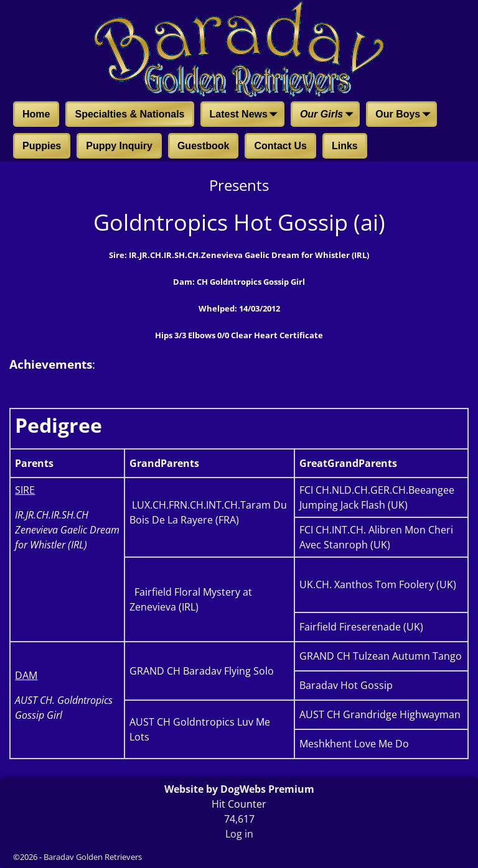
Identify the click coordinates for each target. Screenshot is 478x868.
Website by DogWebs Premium (239, 789)
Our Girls (329, 115)
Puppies (42, 146)
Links (345, 146)
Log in (239, 834)
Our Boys (405, 115)
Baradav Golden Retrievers (93, 857)
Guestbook (204, 146)
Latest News (246, 115)
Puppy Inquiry (119, 146)
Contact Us (280, 146)
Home (36, 114)
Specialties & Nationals (129, 114)
